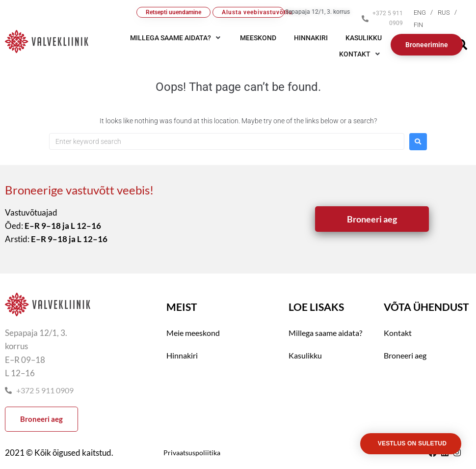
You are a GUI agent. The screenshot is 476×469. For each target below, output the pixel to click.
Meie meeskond (193, 333)
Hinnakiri (182, 355)
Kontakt (398, 333)
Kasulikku (305, 355)
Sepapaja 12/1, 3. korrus (317, 12)
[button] (360, 54)
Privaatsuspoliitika (192, 453)
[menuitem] (426, 13)
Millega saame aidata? (325, 333)
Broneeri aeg (405, 355)
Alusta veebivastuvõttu (253, 12)
